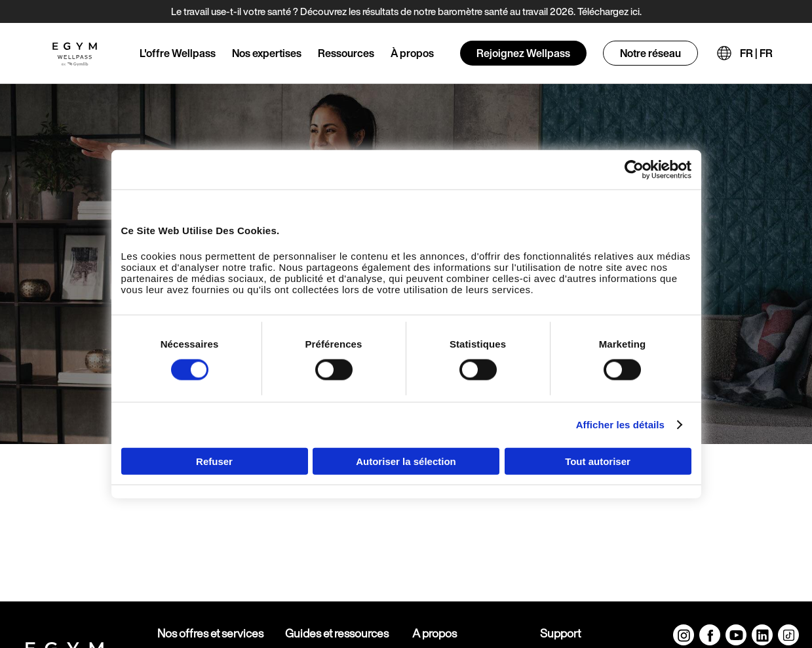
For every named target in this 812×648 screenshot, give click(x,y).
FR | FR (756, 53)
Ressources (346, 53)
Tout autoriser (598, 461)
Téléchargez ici (609, 11)
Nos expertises (267, 53)
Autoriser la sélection (406, 461)
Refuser (214, 461)
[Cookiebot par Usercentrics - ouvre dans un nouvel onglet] (634, 170)
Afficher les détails (620, 425)
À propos (412, 53)
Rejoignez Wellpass (523, 53)
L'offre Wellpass (178, 53)
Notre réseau (650, 53)
